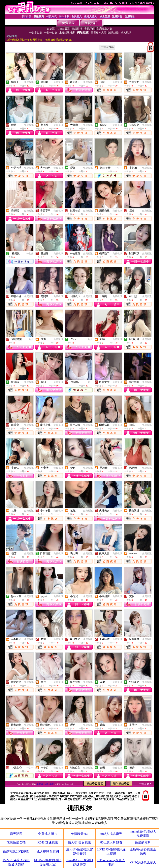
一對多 (30, 254)
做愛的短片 (143, 842)
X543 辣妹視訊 (48, 842)
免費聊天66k (79, 834)
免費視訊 (29, 82)
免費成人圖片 (48, 834)
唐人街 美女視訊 (79, 842)
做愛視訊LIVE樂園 (16, 852)
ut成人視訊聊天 (111, 834)
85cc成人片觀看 (111, 842)
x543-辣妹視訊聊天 (143, 862)
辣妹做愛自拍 (16, 842)
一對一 (118, 168)
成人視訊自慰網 (48, 852)
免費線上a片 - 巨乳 (45, 784)
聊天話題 (16, 834)
